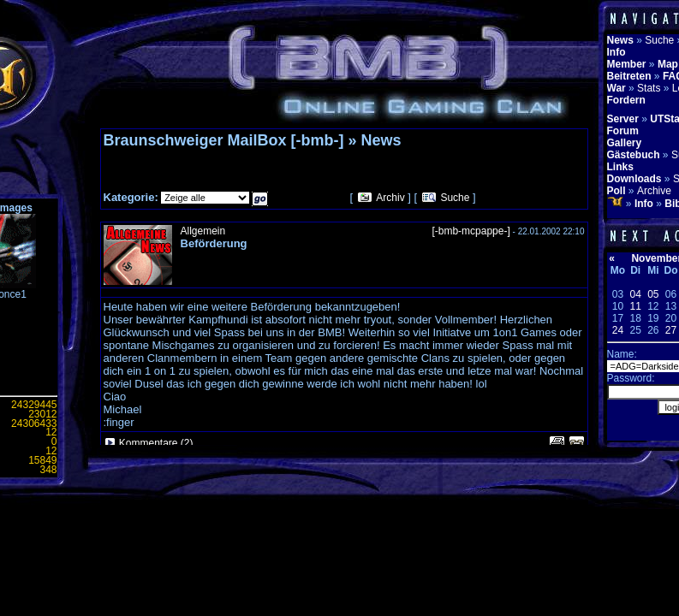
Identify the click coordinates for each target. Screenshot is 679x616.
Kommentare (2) (156, 443)
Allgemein (203, 231)
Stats (649, 88)
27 (671, 330)
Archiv (390, 198)
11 (635, 306)
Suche (455, 198)
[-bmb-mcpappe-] (471, 231)
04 (635, 294)
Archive (654, 191)
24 (618, 330)
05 (653, 294)
